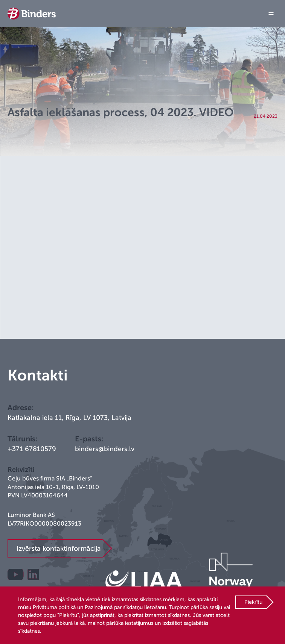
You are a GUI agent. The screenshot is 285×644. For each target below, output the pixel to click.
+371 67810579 (32, 449)
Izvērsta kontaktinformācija (59, 549)
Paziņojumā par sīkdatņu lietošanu (125, 607)
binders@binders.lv (105, 449)
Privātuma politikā (54, 607)
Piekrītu (253, 602)
